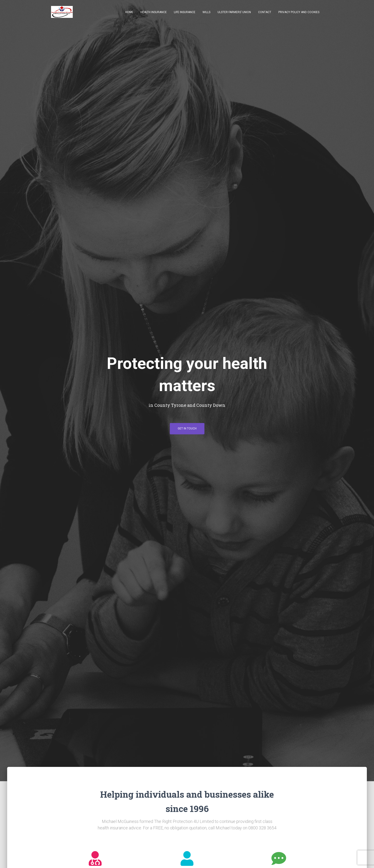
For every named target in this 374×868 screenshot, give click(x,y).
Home (129, 12)
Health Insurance (154, 12)
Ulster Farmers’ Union (234, 12)
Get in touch (187, 430)
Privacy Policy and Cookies (299, 12)
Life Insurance (185, 12)
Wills (206, 12)
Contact (265, 12)
